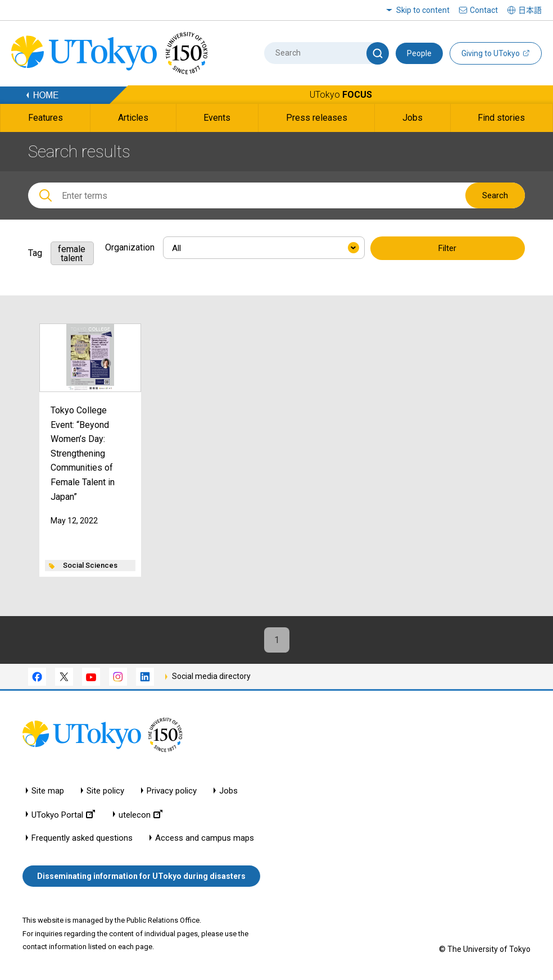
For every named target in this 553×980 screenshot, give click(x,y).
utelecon (140, 815)
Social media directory (211, 676)
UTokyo (341, 95)
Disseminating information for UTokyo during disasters (141, 876)
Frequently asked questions (82, 838)
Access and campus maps (205, 838)
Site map (48, 791)
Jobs (228, 791)
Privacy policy (172, 791)
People (419, 53)
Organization (130, 247)
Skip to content (423, 10)
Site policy (105, 791)
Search (495, 195)
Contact (484, 10)
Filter (447, 248)
